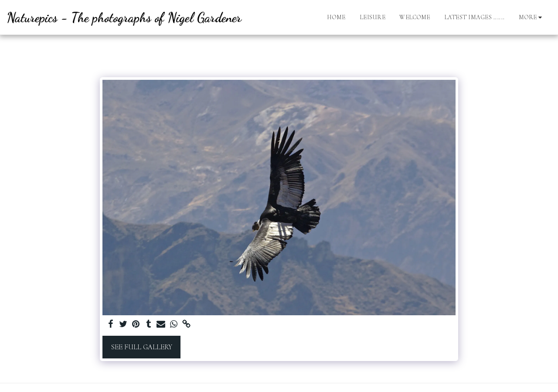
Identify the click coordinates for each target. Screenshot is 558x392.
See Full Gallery (142, 347)
